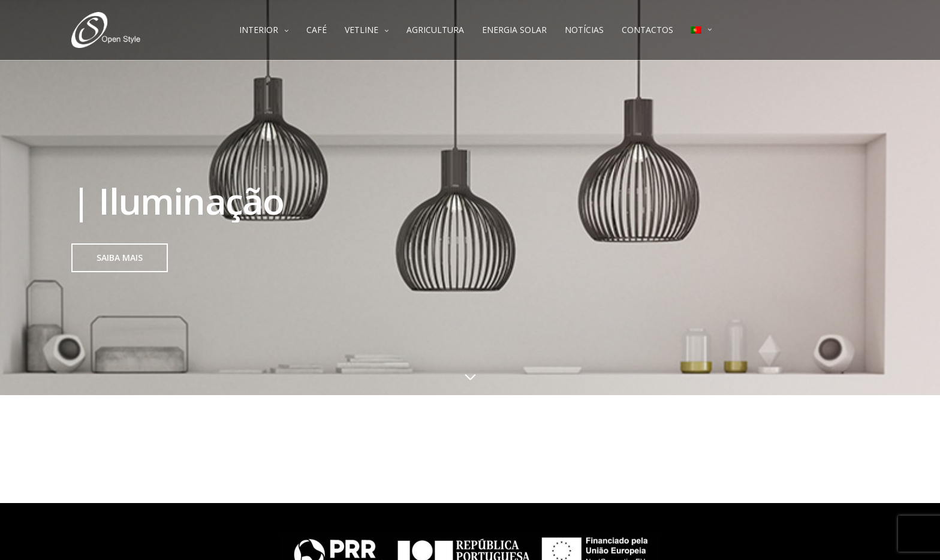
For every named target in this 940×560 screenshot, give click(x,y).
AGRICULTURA (435, 30)
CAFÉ (317, 30)
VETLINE (361, 30)
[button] (120, 258)
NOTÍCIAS (584, 30)
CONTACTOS (647, 30)
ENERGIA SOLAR (514, 30)
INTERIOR (259, 30)
